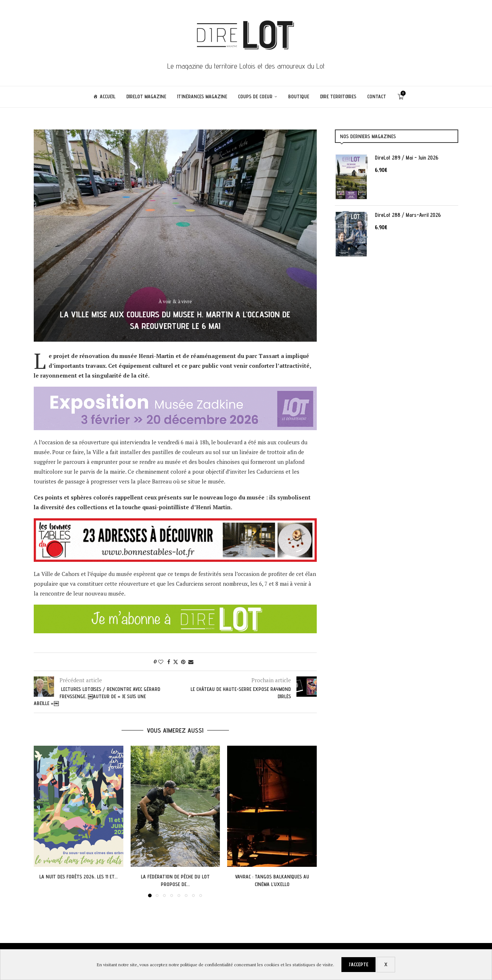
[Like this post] (161, 662)
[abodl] (175, 609)
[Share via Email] (191, 662)
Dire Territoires (338, 96)
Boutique (299, 96)
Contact (377, 96)
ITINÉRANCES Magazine (202, 96)
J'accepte (358, 964)
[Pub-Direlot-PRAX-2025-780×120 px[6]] (175, 391)
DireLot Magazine (146, 96)
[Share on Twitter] (176, 662)
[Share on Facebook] (169, 662)
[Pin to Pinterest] (183, 662)
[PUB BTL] (175, 523)
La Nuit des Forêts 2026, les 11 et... (78, 877)
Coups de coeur (255, 96)
